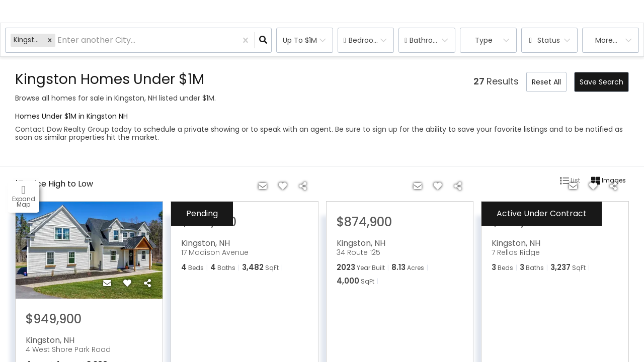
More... (606, 40)
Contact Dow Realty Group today (73, 129)
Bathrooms (429, 40)
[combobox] (58, 40)
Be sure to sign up (366, 129)
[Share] (147, 284)
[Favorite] (127, 284)
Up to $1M (300, 40)
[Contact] (107, 284)
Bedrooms (367, 40)
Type (484, 40)
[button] (50, 40)
